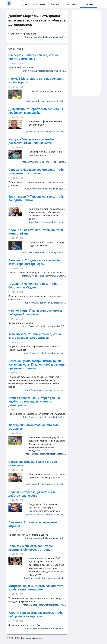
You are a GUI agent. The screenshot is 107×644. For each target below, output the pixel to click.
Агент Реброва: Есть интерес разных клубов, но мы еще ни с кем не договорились (35, 402)
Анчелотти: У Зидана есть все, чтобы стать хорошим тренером (35, 262)
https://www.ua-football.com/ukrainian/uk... (44, 417)
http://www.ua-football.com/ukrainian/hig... (45, 101)
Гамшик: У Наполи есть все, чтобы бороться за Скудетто (33, 286)
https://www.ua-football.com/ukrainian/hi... (45, 37)
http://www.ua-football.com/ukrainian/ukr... (45, 484)
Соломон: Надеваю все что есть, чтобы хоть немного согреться (36, 171)
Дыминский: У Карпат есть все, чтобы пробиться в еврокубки (36, 111)
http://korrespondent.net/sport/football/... (46, 454)
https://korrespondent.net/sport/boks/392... (44, 605)
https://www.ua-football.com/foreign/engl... (45, 353)
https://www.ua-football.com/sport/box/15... (44, 71)
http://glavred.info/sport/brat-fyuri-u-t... (47, 222)
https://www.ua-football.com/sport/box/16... (44, 326)
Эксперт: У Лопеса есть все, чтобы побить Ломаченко (33, 57)
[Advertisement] (86, 53)
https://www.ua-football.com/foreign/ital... (45, 303)
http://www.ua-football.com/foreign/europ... (45, 253)
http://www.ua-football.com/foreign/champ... (44, 162)
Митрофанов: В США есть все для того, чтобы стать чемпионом (36, 588)
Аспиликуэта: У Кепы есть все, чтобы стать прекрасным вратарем (35, 336)
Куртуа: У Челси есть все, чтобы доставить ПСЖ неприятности (31, 141)
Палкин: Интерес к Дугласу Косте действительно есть (32, 494)
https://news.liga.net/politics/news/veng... (45, 390)
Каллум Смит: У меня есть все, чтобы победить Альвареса (35, 312)
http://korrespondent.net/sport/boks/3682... (44, 578)
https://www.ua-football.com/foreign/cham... (44, 276)
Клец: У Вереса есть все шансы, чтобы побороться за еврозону (36, 614)
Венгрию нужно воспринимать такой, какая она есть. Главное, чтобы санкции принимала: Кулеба (37, 365)
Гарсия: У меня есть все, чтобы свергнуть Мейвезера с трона (31, 548)
